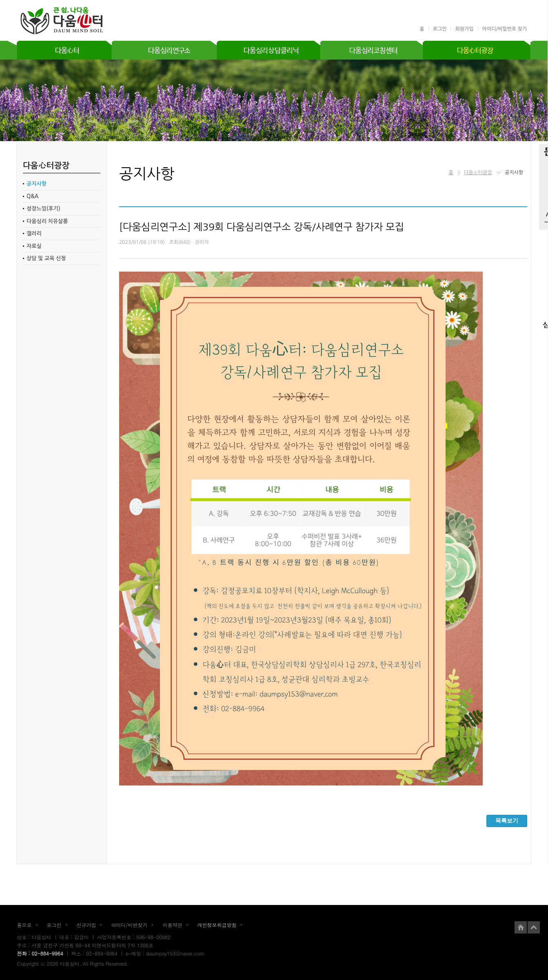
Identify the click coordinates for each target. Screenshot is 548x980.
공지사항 (37, 184)
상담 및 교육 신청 (46, 258)
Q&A (32, 196)
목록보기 (507, 821)
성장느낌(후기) (43, 209)
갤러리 (34, 233)
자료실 (34, 246)
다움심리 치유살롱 (47, 221)
